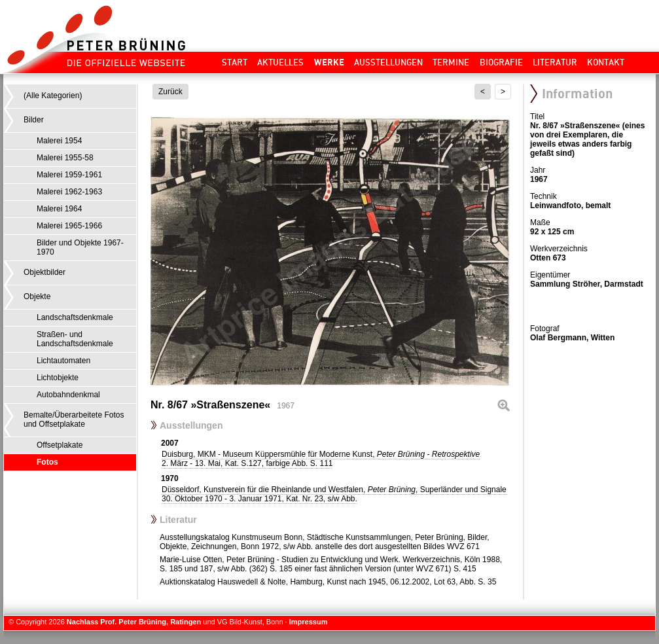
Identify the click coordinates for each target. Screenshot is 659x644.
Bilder (34, 120)
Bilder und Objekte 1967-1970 (80, 247)
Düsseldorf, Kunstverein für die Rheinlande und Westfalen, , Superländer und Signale (334, 494)
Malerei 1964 (59, 209)
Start (235, 62)
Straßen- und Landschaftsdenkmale (75, 339)
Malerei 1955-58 (65, 158)
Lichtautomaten (63, 361)
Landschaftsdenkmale (75, 317)
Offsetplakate (60, 445)
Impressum (309, 622)
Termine (451, 62)
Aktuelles (280, 62)
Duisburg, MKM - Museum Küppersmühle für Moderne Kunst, (321, 459)
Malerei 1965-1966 (69, 226)
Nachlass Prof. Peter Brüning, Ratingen (134, 622)
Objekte (37, 296)
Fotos (47, 462)
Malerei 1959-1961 (69, 175)
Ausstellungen (388, 62)
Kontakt (606, 62)
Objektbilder (45, 272)
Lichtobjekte (58, 378)
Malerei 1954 (59, 141)
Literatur (555, 62)
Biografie (501, 62)
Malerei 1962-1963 (69, 192)
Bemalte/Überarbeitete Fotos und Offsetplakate (74, 420)
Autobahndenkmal (68, 395)
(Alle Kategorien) (53, 96)
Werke (329, 62)
